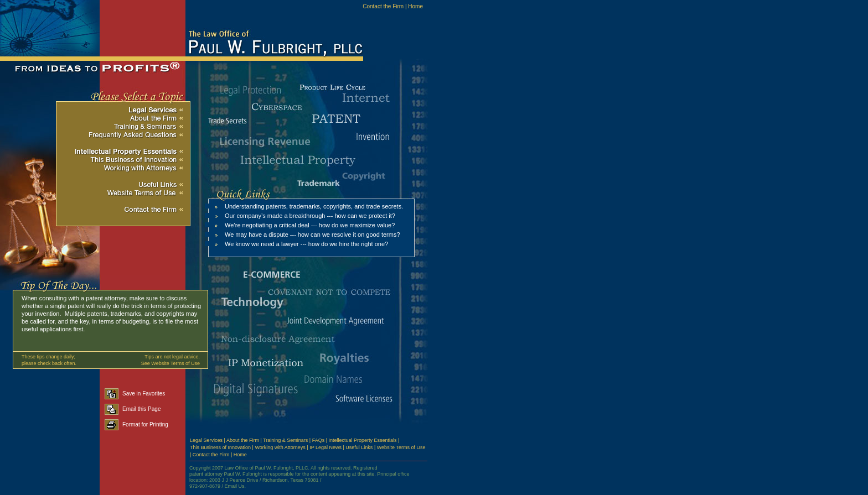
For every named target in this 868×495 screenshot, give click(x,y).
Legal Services (206, 440)
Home (415, 6)
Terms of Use (185, 363)
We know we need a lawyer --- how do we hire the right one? (306, 244)
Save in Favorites (135, 394)
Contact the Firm (383, 6)
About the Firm (243, 440)
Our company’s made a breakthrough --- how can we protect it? (310, 216)
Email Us (235, 486)
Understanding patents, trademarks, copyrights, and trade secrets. (314, 206)
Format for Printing (136, 424)
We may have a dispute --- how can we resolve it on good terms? (312, 235)
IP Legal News (325, 447)
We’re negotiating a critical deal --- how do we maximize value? (310, 225)
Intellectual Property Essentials (363, 440)
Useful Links (359, 447)
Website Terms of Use (401, 447)
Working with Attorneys (280, 447)
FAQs (319, 440)
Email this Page (133, 409)
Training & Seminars (285, 440)
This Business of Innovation (220, 447)
